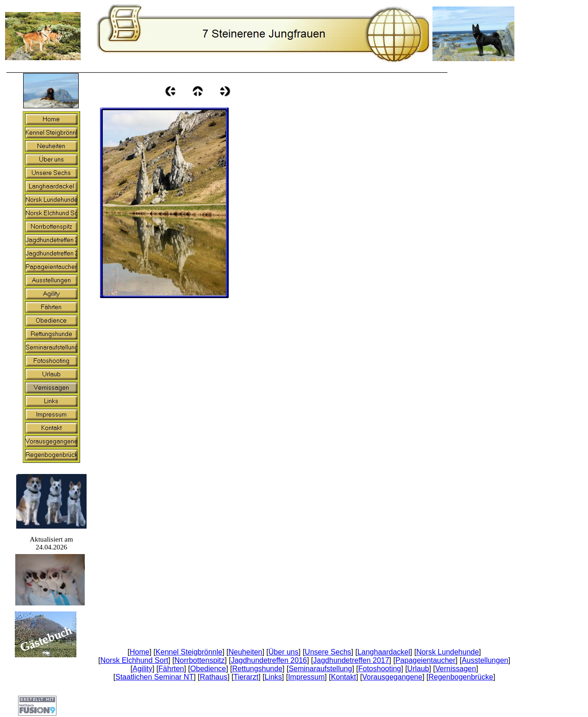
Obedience (208, 669)
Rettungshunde (258, 669)
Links (273, 677)
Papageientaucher (425, 660)
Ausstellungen (485, 660)
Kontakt (344, 677)
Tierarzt (246, 677)
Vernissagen (456, 669)
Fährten (171, 669)
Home (140, 652)
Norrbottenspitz (200, 660)
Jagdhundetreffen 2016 (269, 660)
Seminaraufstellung (320, 669)
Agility (142, 669)
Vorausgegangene (392, 677)
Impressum (306, 677)
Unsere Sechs (328, 652)
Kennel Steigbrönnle (189, 652)
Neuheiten (246, 652)
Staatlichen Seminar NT (154, 677)
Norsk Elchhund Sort (134, 660)
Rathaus (214, 677)
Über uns (284, 652)
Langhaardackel (384, 652)
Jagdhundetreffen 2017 (351, 660)
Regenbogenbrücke (461, 677)
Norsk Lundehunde (447, 652)
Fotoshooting (380, 669)
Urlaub (418, 669)
